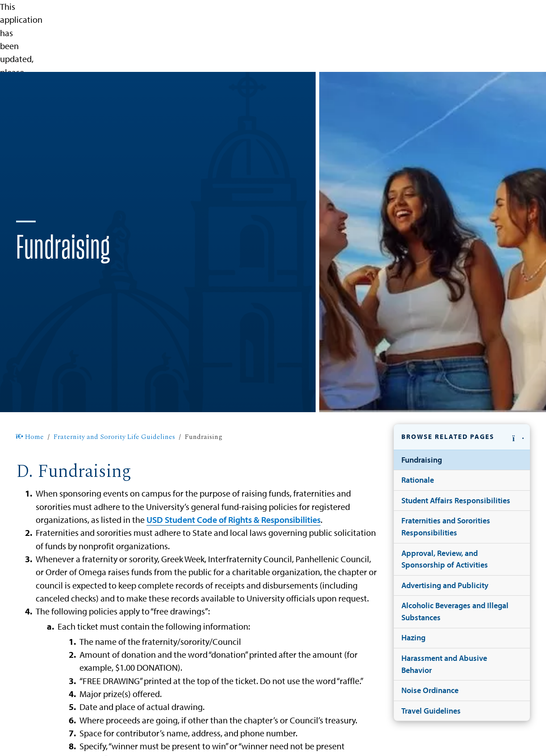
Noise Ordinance (430, 690)
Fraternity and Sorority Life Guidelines (114, 437)
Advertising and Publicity (445, 585)
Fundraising (422, 460)
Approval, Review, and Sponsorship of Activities (445, 559)
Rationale (418, 480)
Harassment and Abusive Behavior (444, 664)
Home (30, 437)
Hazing (413, 637)
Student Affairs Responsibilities (456, 500)
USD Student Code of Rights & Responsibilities (233, 520)
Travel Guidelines (431, 711)
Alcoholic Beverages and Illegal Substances (455, 611)
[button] (462, 437)
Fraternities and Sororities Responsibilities (446, 526)
